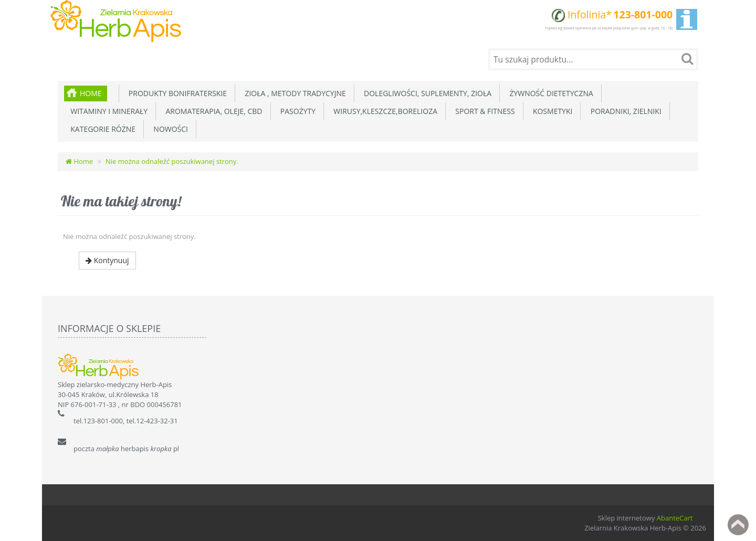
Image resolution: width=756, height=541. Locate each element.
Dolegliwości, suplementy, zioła (426, 93)
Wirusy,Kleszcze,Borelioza (384, 111)
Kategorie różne (101, 129)
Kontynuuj (107, 260)
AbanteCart (675, 518)
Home (91, 93)
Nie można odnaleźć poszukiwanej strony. (172, 161)
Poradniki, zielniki (624, 111)
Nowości (169, 129)
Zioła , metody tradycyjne (293, 93)
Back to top (738, 525)
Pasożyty (296, 111)
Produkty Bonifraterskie (176, 93)
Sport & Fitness (483, 111)
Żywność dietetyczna (549, 93)
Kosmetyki (551, 111)
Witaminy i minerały (107, 111)
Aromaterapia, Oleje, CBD (212, 111)
